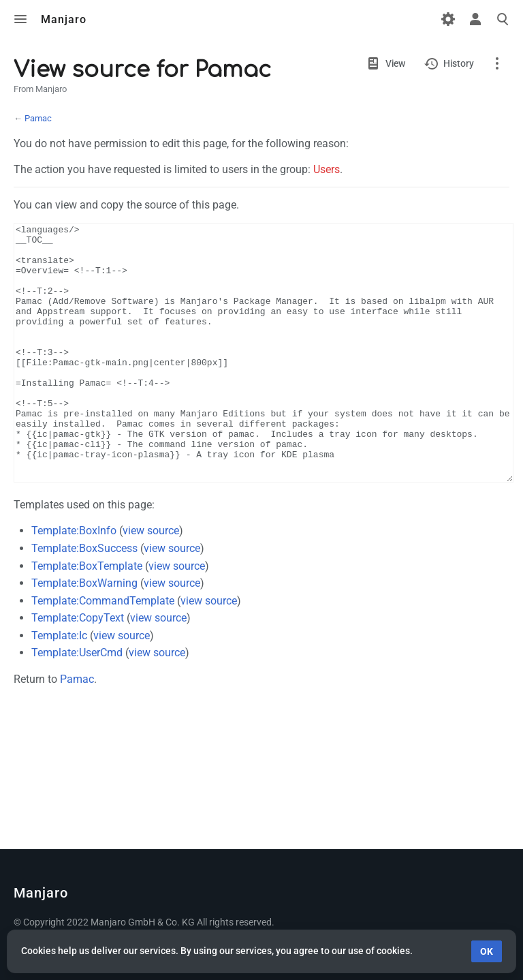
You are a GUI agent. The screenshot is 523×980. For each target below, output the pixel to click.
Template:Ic (59, 687)
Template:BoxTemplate (87, 617)
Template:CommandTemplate (103, 652)
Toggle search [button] (503, 19)
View (395, 63)
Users (327, 169)
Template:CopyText (78, 669)
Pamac (38, 118)
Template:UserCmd (77, 704)
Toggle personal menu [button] (475, 19)
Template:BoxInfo (74, 582)
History (459, 63)
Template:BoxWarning (84, 634)
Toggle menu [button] (20, 19)
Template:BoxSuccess (84, 599)
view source (151, 582)
